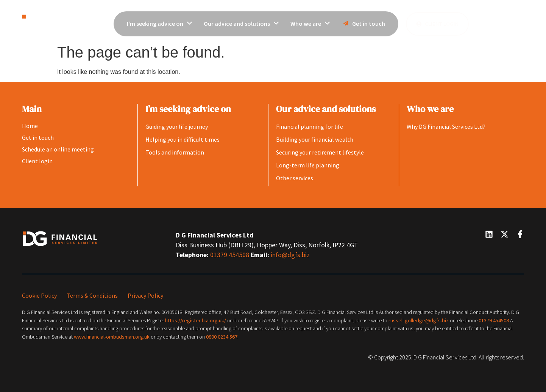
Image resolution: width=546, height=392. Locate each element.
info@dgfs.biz (290, 255)
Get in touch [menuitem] (363, 23)
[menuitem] (160, 24)
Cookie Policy (39, 295)
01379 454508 (230, 255)
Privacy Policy (145, 295)
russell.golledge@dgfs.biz (419, 320)
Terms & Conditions (92, 295)
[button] (498, 23)
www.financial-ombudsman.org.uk (112, 337)
